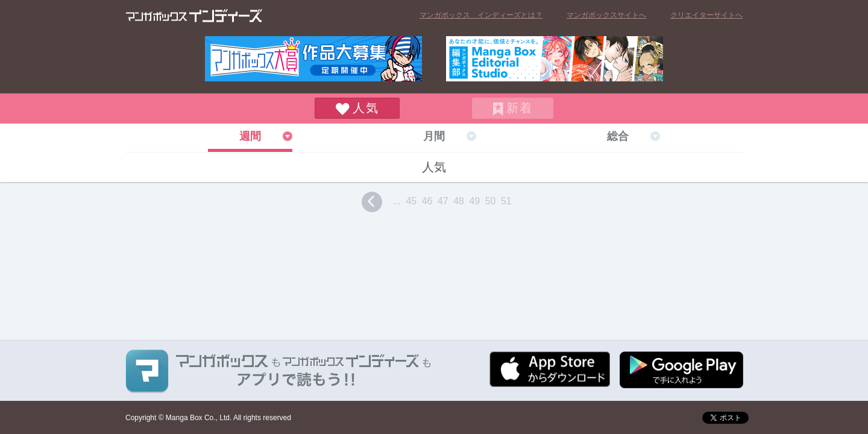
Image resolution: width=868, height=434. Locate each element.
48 (459, 201)
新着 (520, 108)
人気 (366, 108)
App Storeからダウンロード (550, 369)
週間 (250, 136)
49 (474, 201)
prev (372, 202)
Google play (681, 370)
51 (506, 201)
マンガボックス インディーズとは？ (481, 15)
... (397, 201)
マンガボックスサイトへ (606, 15)
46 (427, 201)
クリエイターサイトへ (706, 15)
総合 (618, 136)
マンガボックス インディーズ (194, 16)
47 (443, 201)
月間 (434, 136)
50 (491, 201)
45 (411, 201)
